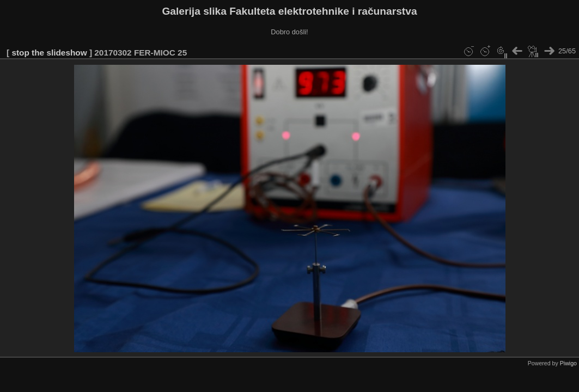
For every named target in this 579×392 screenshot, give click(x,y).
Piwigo (568, 363)
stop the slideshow (49, 53)
